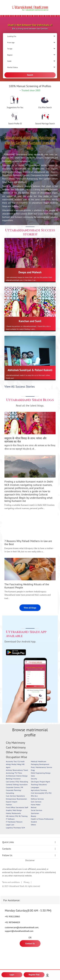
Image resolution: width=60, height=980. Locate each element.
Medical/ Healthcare (39, 761)
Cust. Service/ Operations (15, 796)
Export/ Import (12, 802)
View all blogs (30, 608)
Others (33, 825)
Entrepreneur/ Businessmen (16, 799)
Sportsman (35, 813)
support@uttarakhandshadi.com (19, 931)
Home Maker (36, 805)
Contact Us (30, 943)
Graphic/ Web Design (14, 810)
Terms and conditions (11, 882)
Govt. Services (36, 802)
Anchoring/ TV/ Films (14, 773)
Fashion (9, 805)
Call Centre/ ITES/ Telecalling (17, 782)
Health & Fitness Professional (42, 819)
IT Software (10, 819)
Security (34, 779)
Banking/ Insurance (13, 779)
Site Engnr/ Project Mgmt (41, 782)
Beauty (34, 816)
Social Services (37, 810)
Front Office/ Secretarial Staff (17, 807)
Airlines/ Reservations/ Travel (17, 770)
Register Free (34, 975)
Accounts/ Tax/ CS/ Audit (15, 761)
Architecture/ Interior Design (17, 776)
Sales (33, 776)
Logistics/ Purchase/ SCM (15, 828)
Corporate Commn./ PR (15, 787)
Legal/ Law (10, 825)
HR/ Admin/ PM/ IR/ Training (17, 816)
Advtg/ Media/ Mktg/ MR (15, 764)
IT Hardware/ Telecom (14, 822)
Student (34, 822)
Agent (8, 767)
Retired (34, 807)
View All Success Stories (20, 387)
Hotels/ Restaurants (13, 813)
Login (12, 975)
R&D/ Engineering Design (41, 773)
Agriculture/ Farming (39, 790)
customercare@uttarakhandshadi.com (22, 927)
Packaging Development (40, 764)
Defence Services (37, 799)
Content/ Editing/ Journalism (17, 784)
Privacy (26, 882)
